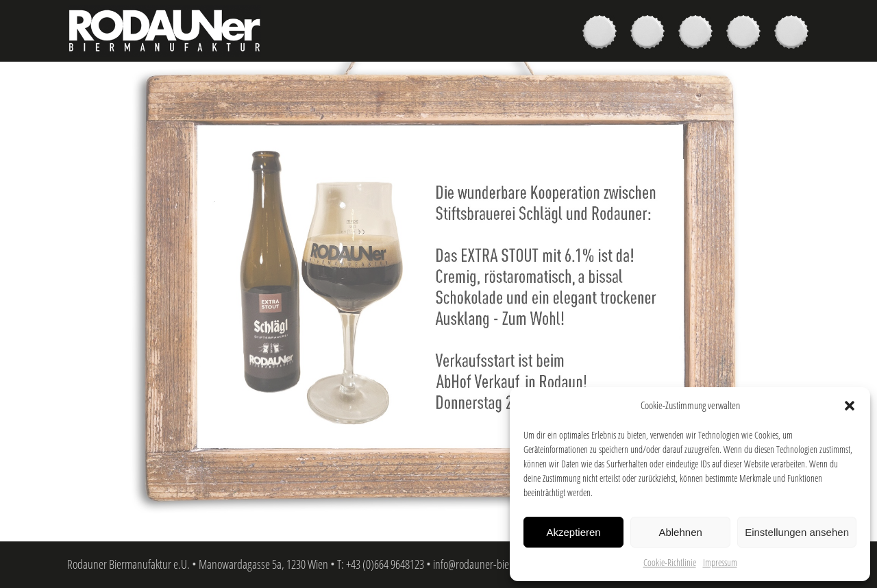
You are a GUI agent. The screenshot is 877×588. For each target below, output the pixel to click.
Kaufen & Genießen (651, 34)
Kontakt (795, 34)
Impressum (720, 562)
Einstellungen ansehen (797, 532)
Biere (603, 34)
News (747, 34)
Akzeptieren (573, 532)
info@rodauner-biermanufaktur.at (501, 564)
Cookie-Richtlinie (670, 562)
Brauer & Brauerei (699, 34)
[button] (850, 406)
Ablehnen (680, 532)
